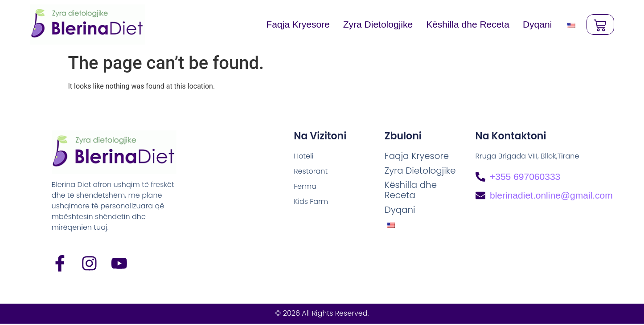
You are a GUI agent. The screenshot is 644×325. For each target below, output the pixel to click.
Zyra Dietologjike (376, 24)
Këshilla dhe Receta (466, 24)
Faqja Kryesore (296, 24)
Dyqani (535, 24)
